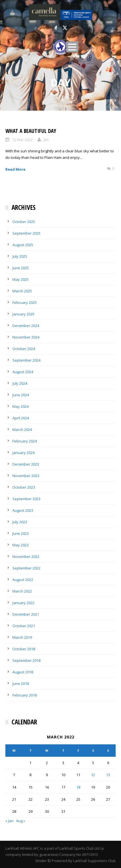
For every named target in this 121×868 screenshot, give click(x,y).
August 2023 (23, 510)
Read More (15, 169)
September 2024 (26, 360)
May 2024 (20, 406)
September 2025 (26, 233)
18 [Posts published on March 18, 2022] (78, 787)
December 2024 (26, 326)
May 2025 (20, 279)
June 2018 (21, 684)
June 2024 (21, 395)
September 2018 (26, 660)
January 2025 (23, 314)
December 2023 (26, 464)
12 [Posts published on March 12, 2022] (93, 775)
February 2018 (25, 695)
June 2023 (21, 533)
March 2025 (22, 291)
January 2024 (23, 453)
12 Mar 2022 (22, 140)
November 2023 (26, 476)
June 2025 (21, 268)
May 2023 (20, 545)
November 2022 (26, 557)
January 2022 (23, 603)
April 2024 (21, 418)
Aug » (21, 821)
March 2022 (22, 591)
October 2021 (24, 626)
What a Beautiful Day (31, 131)
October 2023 (24, 487)
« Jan (9, 821)
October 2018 (24, 649)
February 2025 (25, 302)
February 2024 (25, 441)
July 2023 (20, 522)
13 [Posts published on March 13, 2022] (108, 775)
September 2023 (26, 499)
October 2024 (24, 349)
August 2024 (23, 372)
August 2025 (23, 245)
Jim (46, 140)
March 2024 (22, 429)
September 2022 (26, 568)
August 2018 (23, 672)
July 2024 (20, 383)
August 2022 (23, 580)
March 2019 (22, 637)
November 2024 (26, 337)
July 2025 (20, 256)
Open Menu (72, 47)
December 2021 (26, 614)
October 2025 (24, 222)
